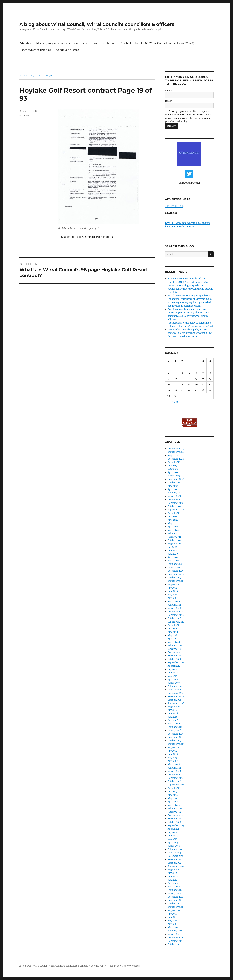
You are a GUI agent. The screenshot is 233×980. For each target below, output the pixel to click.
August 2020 (174, 544)
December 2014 (176, 775)
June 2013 (173, 836)
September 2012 (176, 866)
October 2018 (174, 618)
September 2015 (176, 744)
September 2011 (176, 907)
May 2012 (172, 880)
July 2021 (172, 517)
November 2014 (176, 778)
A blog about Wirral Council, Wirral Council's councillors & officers (97, 24)
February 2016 (175, 727)
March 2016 (174, 724)
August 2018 (174, 625)
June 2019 (173, 591)
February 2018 (175, 646)
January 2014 (174, 812)
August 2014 (174, 788)
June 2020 (173, 550)
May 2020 (173, 554)
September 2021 (176, 510)
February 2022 (175, 493)
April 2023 (173, 472)
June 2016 (173, 713)
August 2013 (174, 829)
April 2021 (173, 527)
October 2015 (174, 741)
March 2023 (174, 476)
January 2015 (174, 771)
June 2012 (173, 876)
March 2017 (174, 683)
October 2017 (174, 659)
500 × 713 (24, 115)
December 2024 (176, 449)
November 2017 (176, 656)
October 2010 (174, 944)
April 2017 (173, 680)
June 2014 (173, 795)
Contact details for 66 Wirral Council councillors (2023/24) (157, 43)
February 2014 (175, 809)
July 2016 (172, 710)
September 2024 (176, 452)
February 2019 (175, 605)
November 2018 (176, 615)
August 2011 (174, 910)
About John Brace (68, 50)
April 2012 (173, 883)
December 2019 (176, 571)
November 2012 (176, 859)
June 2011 (172, 917)
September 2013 (176, 826)
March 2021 (174, 530)
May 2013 (172, 839)
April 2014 (173, 802)
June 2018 (173, 632)
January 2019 (174, 608)
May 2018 (172, 635)
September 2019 (176, 581)
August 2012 (174, 870)
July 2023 (172, 466)
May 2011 (172, 921)
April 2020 (173, 557)
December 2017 (176, 652)
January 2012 (174, 893)
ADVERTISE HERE (174, 206)
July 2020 (172, 547)
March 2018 (174, 642)
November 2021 (176, 503)
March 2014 (174, 805)
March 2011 (174, 927)
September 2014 (176, 785)
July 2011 (172, 914)
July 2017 (172, 669)
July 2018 (172, 629)
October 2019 (174, 578)
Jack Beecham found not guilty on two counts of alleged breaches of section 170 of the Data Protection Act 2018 (190, 333)
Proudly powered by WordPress (125, 966)
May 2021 (172, 523)
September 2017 (176, 663)
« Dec (175, 402)
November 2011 (175, 900)
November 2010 (176, 941)
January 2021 (174, 537)
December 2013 (175, 815)
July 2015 (172, 751)
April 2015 (173, 761)
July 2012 (172, 873)
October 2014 (174, 781)
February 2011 (175, 931)
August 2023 (174, 462)
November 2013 (176, 819)
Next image (46, 75)
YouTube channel (105, 43)
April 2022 (173, 489)
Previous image (28, 75)
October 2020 (175, 540)
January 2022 (174, 496)
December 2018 (176, 612)
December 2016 (176, 693)
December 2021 (176, 500)
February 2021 (175, 533)
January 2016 (174, 730)
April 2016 (173, 720)
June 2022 (173, 486)
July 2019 (172, 588)
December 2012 (176, 856)
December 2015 (176, 734)
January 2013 (174, 853)
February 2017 (175, 686)
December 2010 (176, 938)
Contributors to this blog (35, 50)
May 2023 (173, 469)
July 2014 (172, 792)
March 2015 (174, 764)
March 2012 (174, 887)
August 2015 (174, 747)
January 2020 (174, 567)
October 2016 (174, 700)
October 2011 (174, 904)
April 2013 (173, 842)
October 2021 (174, 506)
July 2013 (172, 832)
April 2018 (173, 639)
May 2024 (173, 455)
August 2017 (174, 666)
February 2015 (175, 768)
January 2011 (174, 934)
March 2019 (174, 601)
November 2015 (176, 737)
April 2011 (173, 924)
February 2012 (175, 890)
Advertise (26, 43)
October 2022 (175, 483)
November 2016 (176, 696)
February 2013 (175, 849)
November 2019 (176, 574)
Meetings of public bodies (53, 43)
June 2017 (173, 673)
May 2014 (172, 798)
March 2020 (174, 561)
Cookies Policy (98, 966)
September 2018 (176, 622)
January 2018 (174, 649)
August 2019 (174, 584)
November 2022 (176, 479)
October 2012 (174, 863)
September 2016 (176, 703)
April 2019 (173, 598)
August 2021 (174, 513)
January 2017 (174, 690)
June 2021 (173, 520)
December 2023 (176, 459)
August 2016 (174, 707)
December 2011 (175, 897)
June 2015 (173, 754)
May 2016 (173, 717)
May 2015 (172, 758)
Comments (82, 43)
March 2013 (174, 846)
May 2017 (172, 676)
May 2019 (173, 595)
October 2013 (174, 822)
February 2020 (175, 564)
